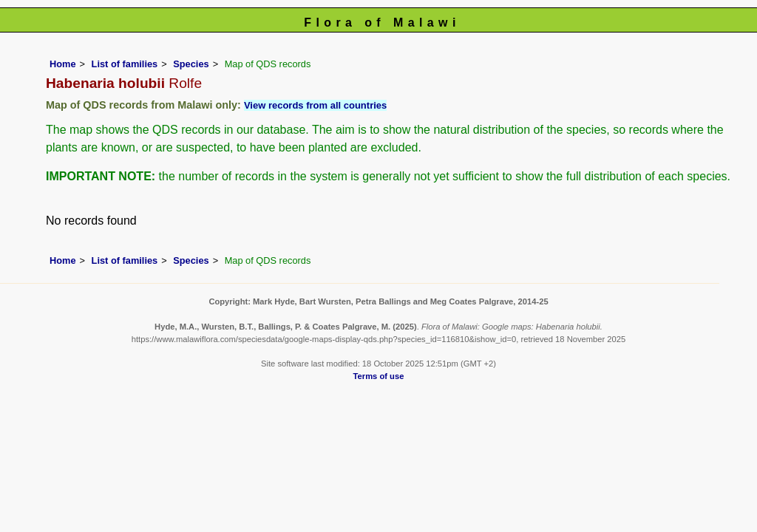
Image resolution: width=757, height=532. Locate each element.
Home (63, 64)
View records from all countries (315, 105)
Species (191, 64)
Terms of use (379, 376)
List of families (125, 64)
